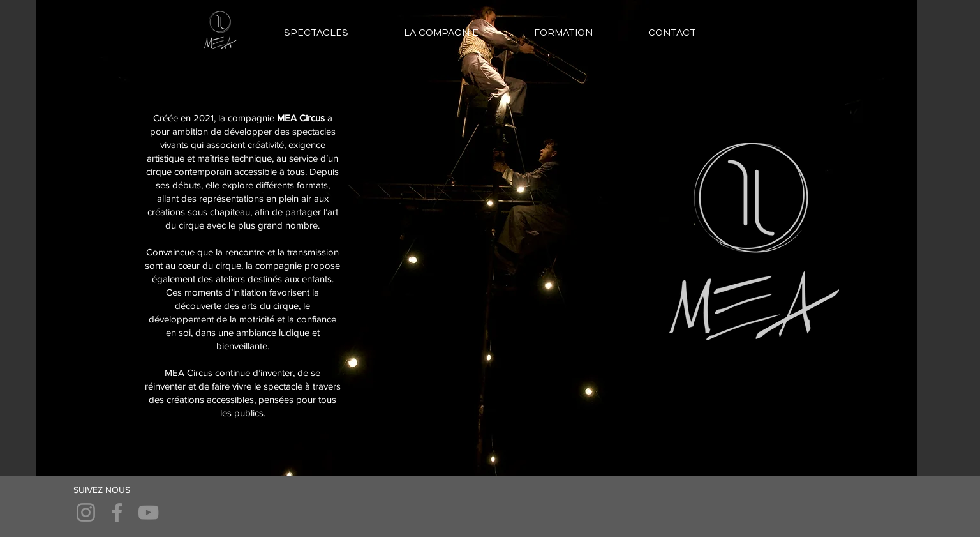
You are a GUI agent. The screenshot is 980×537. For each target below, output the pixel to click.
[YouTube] (148, 512)
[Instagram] (86, 512)
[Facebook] (117, 512)
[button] (316, 33)
